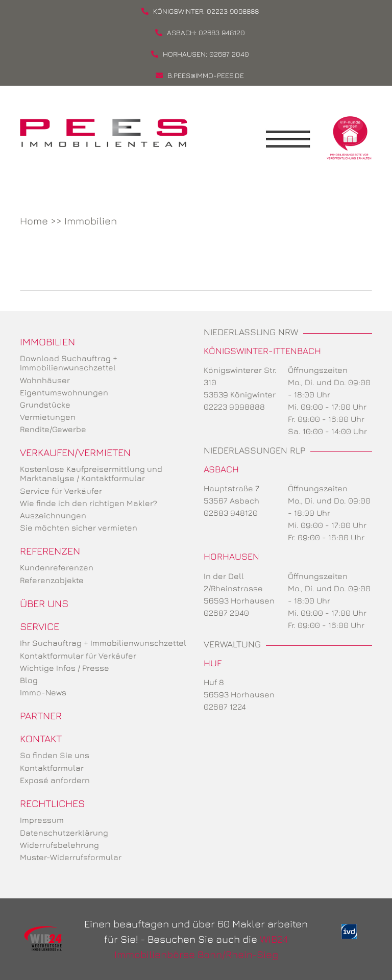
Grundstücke (45, 405)
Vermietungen (48, 417)
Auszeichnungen (53, 515)
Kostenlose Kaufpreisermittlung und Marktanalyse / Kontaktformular (91, 473)
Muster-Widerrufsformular (71, 857)
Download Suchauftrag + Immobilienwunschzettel (69, 363)
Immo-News (43, 692)
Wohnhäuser (45, 380)
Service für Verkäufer (61, 491)
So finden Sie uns (55, 755)
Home (34, 221)
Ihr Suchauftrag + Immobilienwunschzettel (103, 643)
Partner (41, 715)
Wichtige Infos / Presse (65, 668)
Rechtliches (52, 803)
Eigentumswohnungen (64, 392)
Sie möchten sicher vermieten (79, 527)
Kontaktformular (52, 768)
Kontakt (41, 738)
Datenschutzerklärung (64, 833)
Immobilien (91, 221)
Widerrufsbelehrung (59, 845)
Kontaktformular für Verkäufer (78, 656)
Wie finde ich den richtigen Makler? (89, 503)
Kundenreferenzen (57, 567)
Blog (29, 680)
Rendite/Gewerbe (53, 429)
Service (40, 626)
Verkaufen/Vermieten (75, 452)
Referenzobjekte (52, 580)
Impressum (42, 820)
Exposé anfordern (55, 780)
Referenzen (50, 551)
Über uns (44, 603)
